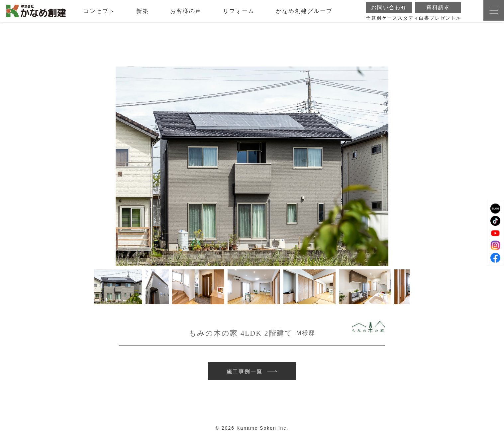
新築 (143, 15)
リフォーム (239, 15)
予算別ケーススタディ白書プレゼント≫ (414, 22)
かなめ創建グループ (304, 15)
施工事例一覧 (252, 373)
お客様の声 (186, 15)
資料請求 (438, 11)
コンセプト (99, 15)
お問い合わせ (389, 11)
